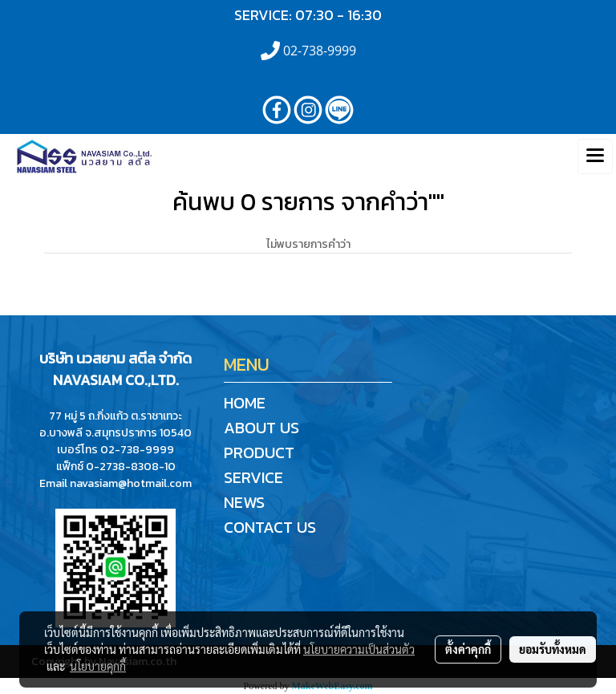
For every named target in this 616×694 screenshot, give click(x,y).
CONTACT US (270, 527)
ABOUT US (261, 428)
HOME (245, 403)
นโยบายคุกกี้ (98, 666)
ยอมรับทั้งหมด (553, 649)
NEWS (244, 502)
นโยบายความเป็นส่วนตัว (359, 649)
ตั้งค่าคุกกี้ (468, 649)
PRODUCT (259, 453)
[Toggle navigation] (595, 156)
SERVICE (253, 477)
